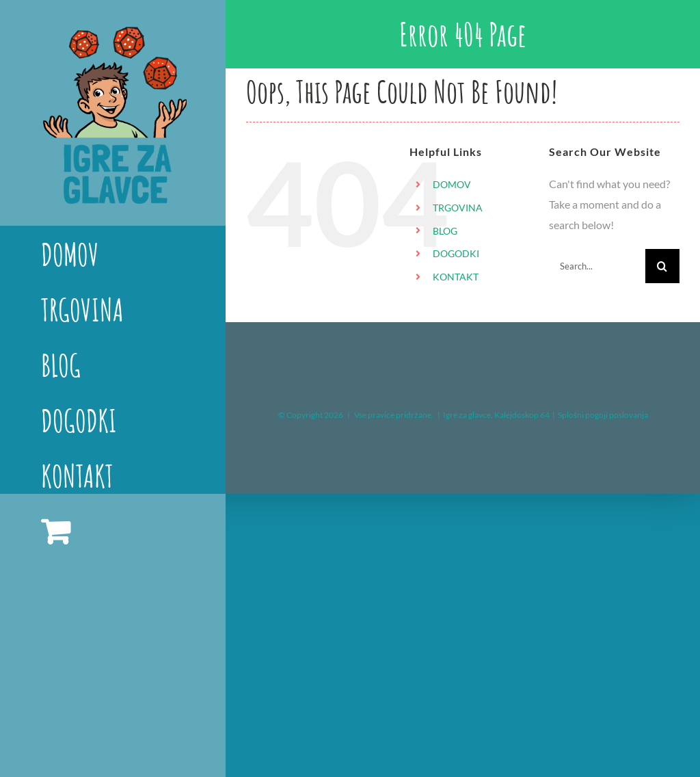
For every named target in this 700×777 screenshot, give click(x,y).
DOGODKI (456, 253)
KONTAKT (456, 277)
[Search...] (597, 266)
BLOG (445, 231)
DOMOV (452, 184)
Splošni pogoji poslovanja (603, 415)
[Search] (662, 266)
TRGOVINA (458, 208)
